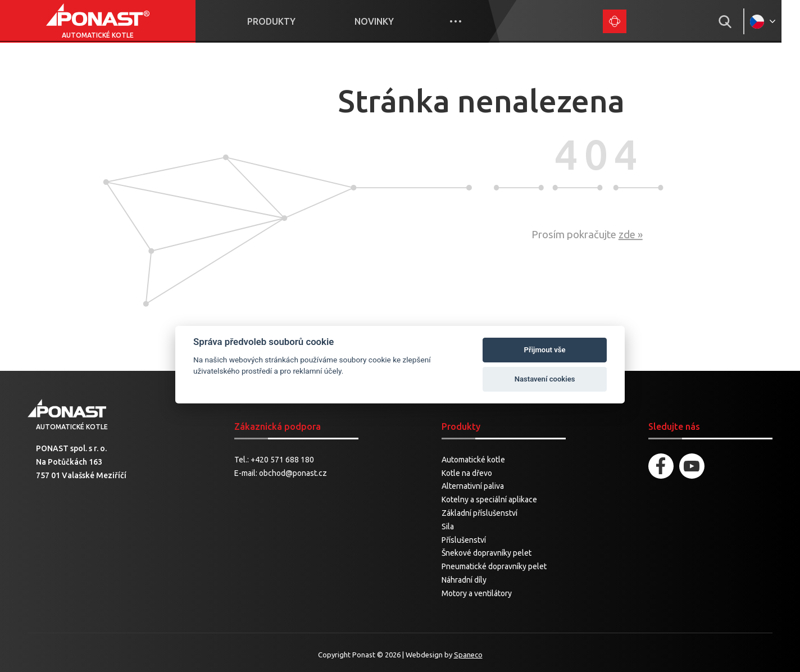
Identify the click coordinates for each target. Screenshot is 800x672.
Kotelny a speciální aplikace (489, 500)
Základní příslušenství (479, 514)
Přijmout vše (545, 350)
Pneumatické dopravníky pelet (494, 567)
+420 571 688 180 (282, 460)
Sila (448, 526)
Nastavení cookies (545, 379)
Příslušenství (464, 540)
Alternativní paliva (473, 487)
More (467, 21)
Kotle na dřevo (467, 473)
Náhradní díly (464, 580)
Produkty (278, 21)
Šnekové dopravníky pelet (487, 553)
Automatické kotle (473, 460)
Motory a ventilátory (477, 593)
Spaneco (468, 655)
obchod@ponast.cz (293, 473)
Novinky (384, 21)
